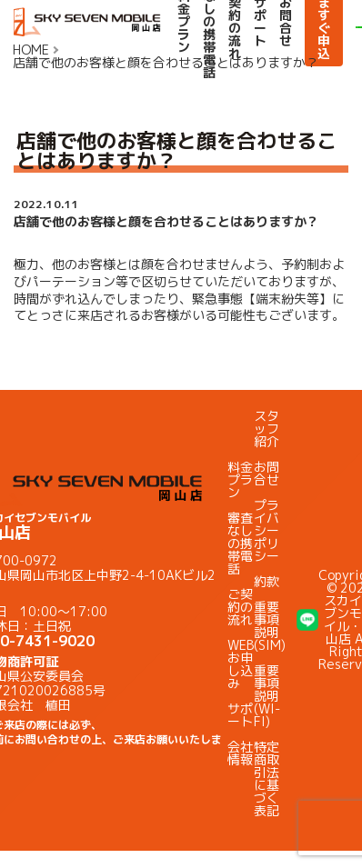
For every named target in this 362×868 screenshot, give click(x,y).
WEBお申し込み (241, 664)
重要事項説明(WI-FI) (267, 696)
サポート (240, 715)
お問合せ (266, 473)
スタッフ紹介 (266, 429)
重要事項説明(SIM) (270, 626)
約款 (266, 581)
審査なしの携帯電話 (240, 543)
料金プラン (240, 479)
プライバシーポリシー (266, 530)
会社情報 (240, 753)
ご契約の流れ (240, 607)
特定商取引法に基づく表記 (266, 778)
